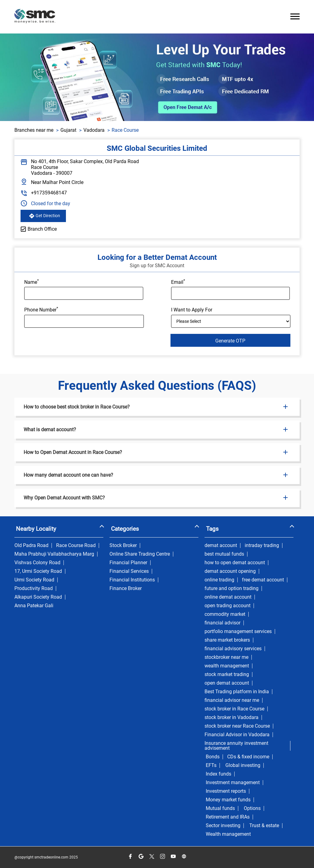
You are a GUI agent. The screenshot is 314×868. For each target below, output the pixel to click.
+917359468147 (49, 193)
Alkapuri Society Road (38, 597)
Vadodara (94, 130)
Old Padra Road (31, 545)
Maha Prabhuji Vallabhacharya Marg (54, 554)
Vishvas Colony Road (37, 563)
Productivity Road (34, 588)
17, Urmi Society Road (38, 571)
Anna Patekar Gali (34, 606)
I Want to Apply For (192, 310)
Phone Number (41, 309)
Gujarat (68, 130)
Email (178, 282)
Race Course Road (76, 545)
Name (32, 282)
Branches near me (34, 130)
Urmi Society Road (34, 580)
